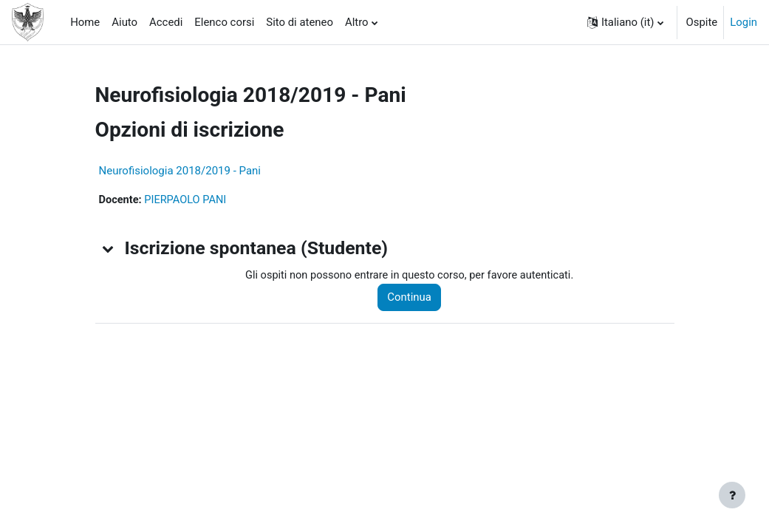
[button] (625, 22)
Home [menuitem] (85, 22)
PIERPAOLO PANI (188, 200)
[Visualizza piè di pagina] (732, 495)
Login (744, 22)
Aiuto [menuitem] (124, 22)
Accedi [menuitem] (166, 22)
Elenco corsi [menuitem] (224, 22)
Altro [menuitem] (357, 22)
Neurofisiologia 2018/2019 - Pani (180, 171)
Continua (414, 298)
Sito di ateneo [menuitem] (300, 22)
